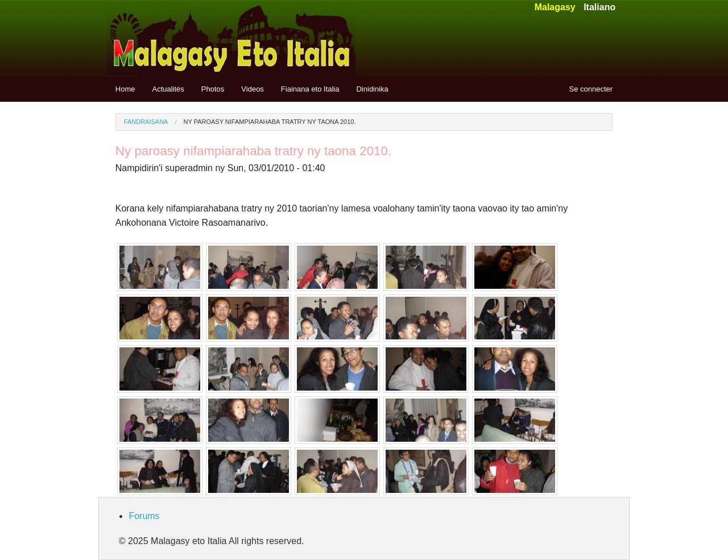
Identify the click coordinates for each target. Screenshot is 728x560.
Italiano (599, 7)
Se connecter (591, 89)
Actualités (168, 89)
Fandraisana (146, 122)
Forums (144, 516)
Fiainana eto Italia (310, 89)
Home (125, 89)
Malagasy (555, 7)
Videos (253, 89)
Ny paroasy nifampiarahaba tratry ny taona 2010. (270, 122)
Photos (213, 89)
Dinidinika (372, 89)
